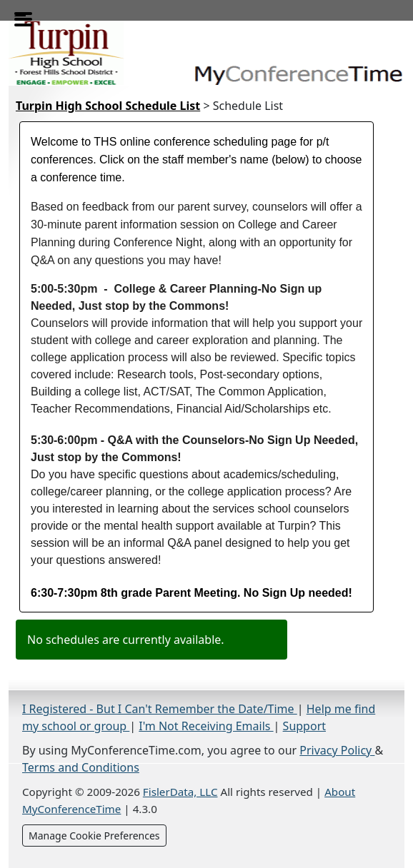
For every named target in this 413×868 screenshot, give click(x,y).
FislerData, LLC (180, 792)
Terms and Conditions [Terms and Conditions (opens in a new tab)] (81, 767)
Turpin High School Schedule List (108, 106)
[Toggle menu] (20, 14)
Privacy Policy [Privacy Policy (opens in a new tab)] (337, 750)
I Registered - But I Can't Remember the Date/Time (160, 709)
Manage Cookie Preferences (94, 836)
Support (304, 726)
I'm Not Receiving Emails (206, 726)
